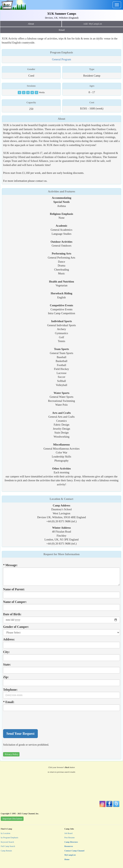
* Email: (9, 702)
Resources (69, 846)
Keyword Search (7, 842)
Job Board (68, 833)
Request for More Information (62, 554)
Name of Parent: (14, 589)
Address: (9, 639)
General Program (62, 59)
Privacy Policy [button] (12, 754)
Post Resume (70, 838)
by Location (5, 833)
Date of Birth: (12, 614)
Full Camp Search (8, 846)
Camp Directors (71, 842)
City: (6, 652)
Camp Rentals (6, 851)
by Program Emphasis (9, 838)
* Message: (10, 565)
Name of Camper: (15, 602)
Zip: (6, 677)
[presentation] (32, 720)
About (31, 24)
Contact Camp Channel (74, 851)
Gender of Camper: (16, 627)
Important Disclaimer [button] (12, 819)
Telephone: (10, 690)
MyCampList (70, 855)
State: (7, 664)
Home (67, 859)
